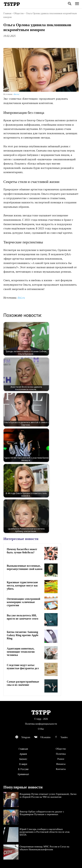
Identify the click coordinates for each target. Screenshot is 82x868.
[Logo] (12, 4)
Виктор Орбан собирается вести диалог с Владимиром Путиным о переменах (42, 813)
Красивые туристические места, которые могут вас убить (22, 586)
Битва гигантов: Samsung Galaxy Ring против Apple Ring (23, 635)
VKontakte (45, 737)
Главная (7, 13)
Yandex (64, 737)
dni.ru (21, 298)
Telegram (26, 737)
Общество (19, 13)
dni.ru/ (17, 94)
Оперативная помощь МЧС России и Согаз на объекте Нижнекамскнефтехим (44, 848)
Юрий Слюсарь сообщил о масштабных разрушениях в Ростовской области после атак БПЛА (45, 832)
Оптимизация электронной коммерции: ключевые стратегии (23, 602)
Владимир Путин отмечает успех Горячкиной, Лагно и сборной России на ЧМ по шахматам (48, 795)
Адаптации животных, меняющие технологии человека (21, 652)
